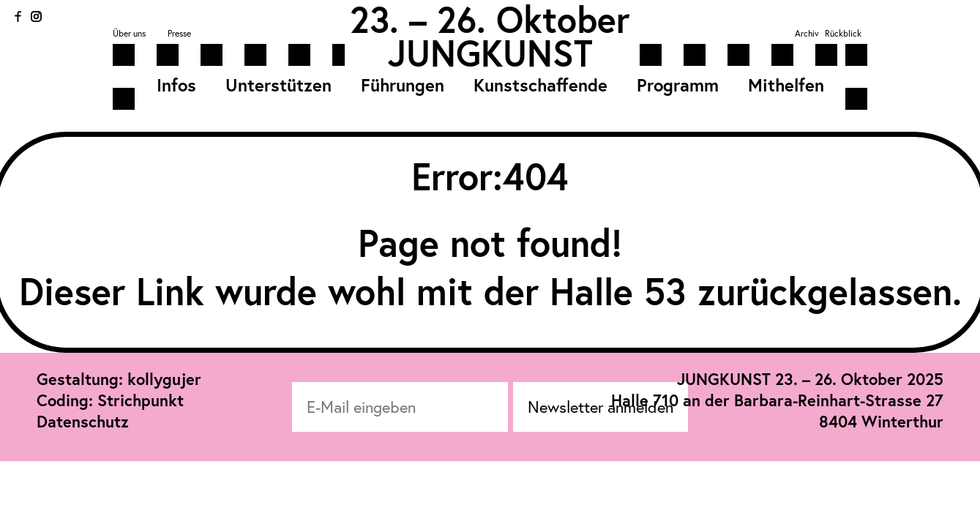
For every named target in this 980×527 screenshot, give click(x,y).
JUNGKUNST (490, 53)
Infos (176, 85)
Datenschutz (83, 421)
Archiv (807, 33)
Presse (179, 33)
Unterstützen (278, 85)
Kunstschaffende (541, 85)
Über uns (129, 33)
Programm (678, 85)
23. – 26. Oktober (490, 19)
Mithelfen (786, 85)
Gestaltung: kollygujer (119, 379)
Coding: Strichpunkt (110, 400)
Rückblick (843, 33)
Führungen (403, 85)
